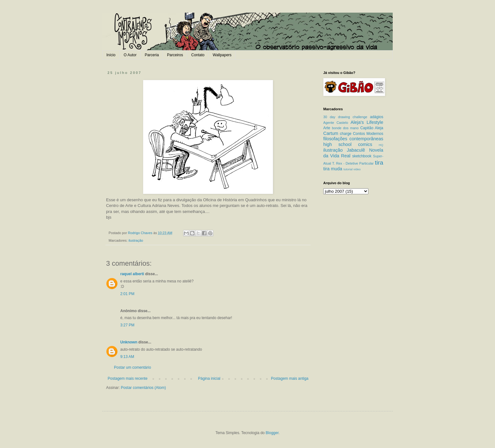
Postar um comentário (132, 367)
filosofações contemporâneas (353, 139)
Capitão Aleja (372, 128)
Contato (198, 55)
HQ (381, 145)
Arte (327, 128)
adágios (377, 117)
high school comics (348, 144)
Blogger (272, 433)
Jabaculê (356, 150)
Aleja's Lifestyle (367, 122)
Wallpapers (222, 55)
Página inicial (209, 378)
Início (111, 55)
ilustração (136, 240)
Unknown (129, 342)
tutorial (348, 169)
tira (379, 163)
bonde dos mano (345, 128)
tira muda (333, 169)
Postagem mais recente (128, 378)
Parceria (152, 55)
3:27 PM (127, 325)
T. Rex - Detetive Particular (353, 163)
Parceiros (175, 55)
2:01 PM (127, 294)
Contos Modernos (368, 134)
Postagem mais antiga (290, 378)
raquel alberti (132, 274)
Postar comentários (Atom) (143, 388)
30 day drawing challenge (345, 117)
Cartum (331, 133)
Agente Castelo (336, 123)
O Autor (130, 55)
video (357, 169)
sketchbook (362, 156)
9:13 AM (127, 357)
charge (346, 134)
